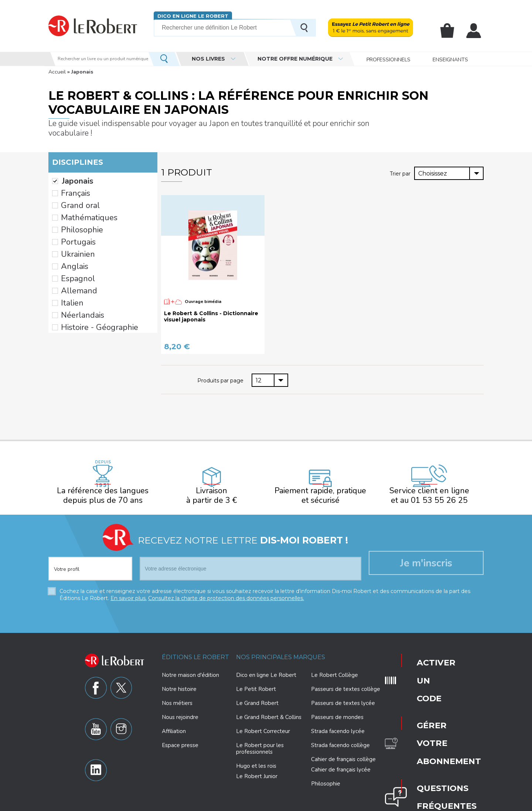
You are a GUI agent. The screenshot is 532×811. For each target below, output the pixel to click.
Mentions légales (335, 804)
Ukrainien (73, 226)
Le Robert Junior (257, 762)
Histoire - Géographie (89, 283)
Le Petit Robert (256, 675)
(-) (55, 170)
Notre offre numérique (295, 59)
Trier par (401, 164)
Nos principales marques (281, 643)
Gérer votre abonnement (426, 667)
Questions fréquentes (424, 689)
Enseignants (450, 59)
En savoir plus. (129, 584)
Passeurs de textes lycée (343, 689)
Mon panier (451, 31)
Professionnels (388, 59)
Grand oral (74, 189)
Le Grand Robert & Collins (269, 703)
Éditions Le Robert (195, 643)
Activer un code (422, 645)
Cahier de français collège (343, 745)
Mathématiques (81, 198)
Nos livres (208, 59)
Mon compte (475, 31)
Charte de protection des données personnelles (201, 804)
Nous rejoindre (180, 703)
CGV (412, 804)
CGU (396, 804)
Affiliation (174, 717)
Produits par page (221, 370)
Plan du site (372, 804)
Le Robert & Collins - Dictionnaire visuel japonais (211, 307)
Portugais (73, 217)
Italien (69, 264)
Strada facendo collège (340, 731)
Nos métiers (177, 689)
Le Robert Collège (335, 661)
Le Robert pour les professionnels (260, 734)
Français (71, 180)
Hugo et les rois (256, 752)
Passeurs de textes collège (346, 675)
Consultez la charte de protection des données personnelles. (226, 584)
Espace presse (180, 731)
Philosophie (76, 208)
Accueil (57, 72)
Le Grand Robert (257, 689)
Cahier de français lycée (341, 755)
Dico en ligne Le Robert (190, 16)
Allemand (73, 255)
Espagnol (73, 245)
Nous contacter (423, 712)
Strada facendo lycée (338, 717)
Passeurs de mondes (337, 703)
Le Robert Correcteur (263, 717)
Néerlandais (76, 273)
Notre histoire (179, 675)
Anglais (71, 236)
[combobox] (449, 164)
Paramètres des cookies (284, 804)
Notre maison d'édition (190, 661)
